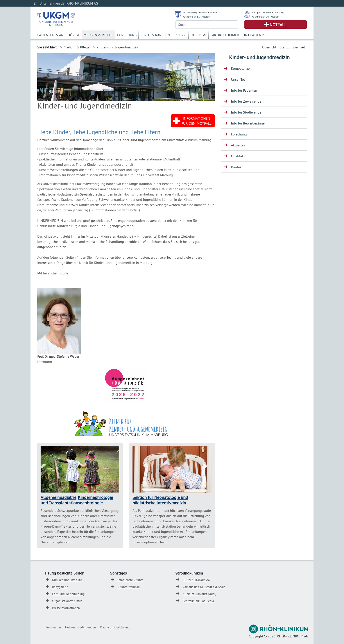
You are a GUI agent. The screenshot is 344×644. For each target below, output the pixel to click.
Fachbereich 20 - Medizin (266, 17)
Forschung (127, 35)
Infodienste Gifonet (131, 580)
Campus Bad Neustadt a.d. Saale (204, 587)
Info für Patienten (244, 90)
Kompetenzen (241, 68)
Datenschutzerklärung (115, 627)
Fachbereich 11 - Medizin (196, 17)
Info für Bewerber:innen (249, 123)
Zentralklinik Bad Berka (198, 601)
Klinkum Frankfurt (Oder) (200, 594)
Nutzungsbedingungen (81, 627)
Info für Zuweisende (246, 101)
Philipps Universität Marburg (268, 12)
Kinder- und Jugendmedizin (117, 47)
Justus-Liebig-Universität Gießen (201, 12)
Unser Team (240, 79)
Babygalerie (60, 587)
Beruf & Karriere (156, 35)
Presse (181, 35)
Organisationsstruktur (67, 601)
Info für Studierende (246, 112)
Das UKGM (199, 35)
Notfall (278, 25)
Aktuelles (238, 145)
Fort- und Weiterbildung (68, 594)
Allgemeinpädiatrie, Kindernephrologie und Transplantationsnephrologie (77, 500)
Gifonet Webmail (129, 587)
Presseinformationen (66, 608)
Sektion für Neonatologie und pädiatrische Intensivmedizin (160, 500)
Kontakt (237, 167)
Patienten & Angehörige (59, 35)
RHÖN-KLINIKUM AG (196, 580)
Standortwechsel (292, 47)
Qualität (237, 156)
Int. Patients (255, 35)
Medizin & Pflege (99, 35)
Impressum (54, 627)
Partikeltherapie (225, 35)
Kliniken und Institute (67, 580)
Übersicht (269, 47)
